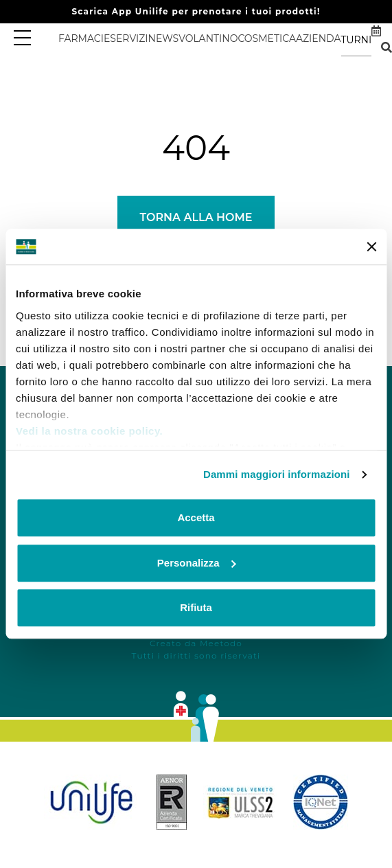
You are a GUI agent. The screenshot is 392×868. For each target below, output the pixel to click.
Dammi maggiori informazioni (277, 474)
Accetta (196, 518)
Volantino (208, 38)
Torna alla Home (196, 217)
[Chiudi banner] (371, 247)
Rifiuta (196, 608)
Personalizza (197, 563)
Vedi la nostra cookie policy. (89, 431)
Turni (357, 40)
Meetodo (221, 643)
